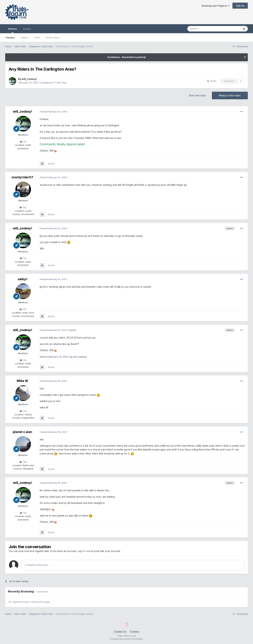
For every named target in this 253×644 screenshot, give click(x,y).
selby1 (22, 279)
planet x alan (22, 432)
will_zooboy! (29, 79)
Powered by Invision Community (126, 639)
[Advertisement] (209, 16)
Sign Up (240, 6)
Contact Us (120, 632)
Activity (27, 29)
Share (212, 81)
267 (23, 309)
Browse (13, 30)
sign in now (84, 551)
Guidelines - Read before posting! (126, 57)
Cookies (134, 632)
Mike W (22, 381)
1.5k (23, 411)
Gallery (25, 38)
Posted (54, 112)
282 (23, 207)
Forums (10, 38)
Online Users (53, 38)
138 (23, 142)
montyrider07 (22, 177)
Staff (37, 38)
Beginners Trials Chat (54, 83)
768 (23, 462)
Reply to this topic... (37, 565)
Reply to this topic (230, 95)
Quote (51, 163)
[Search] (205, 29)
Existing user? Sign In (215, 6)
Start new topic (198, 95)
